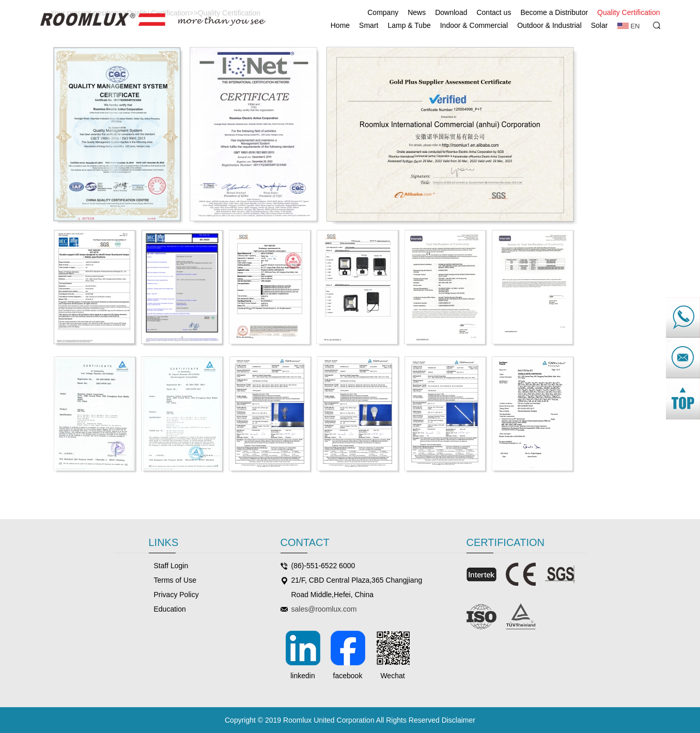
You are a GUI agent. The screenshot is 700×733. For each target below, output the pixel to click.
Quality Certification (628, 12)
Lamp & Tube (409, 25)
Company (383, 12)
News (417, 12)
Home (340, 25)
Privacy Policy (176, 595)
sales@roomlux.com (324, 609)
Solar (600, 25)
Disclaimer (458, 720)
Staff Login (171, 566)
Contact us (494, 12)
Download (451, 12)
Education (170, 609)
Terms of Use (175, 580)
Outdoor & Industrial (549, 25)
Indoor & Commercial (474, 25)
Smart (369, 25)
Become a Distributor (554, 12)
